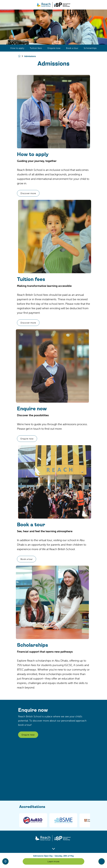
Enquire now (54, 48)
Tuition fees (36, 48)
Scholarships (90, 48)
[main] (53, 439)
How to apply (17, 48)
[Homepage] (21, 56)
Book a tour (72, 48)
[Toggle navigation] (102, 861)
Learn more (53, 861)
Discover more (42, 193)
